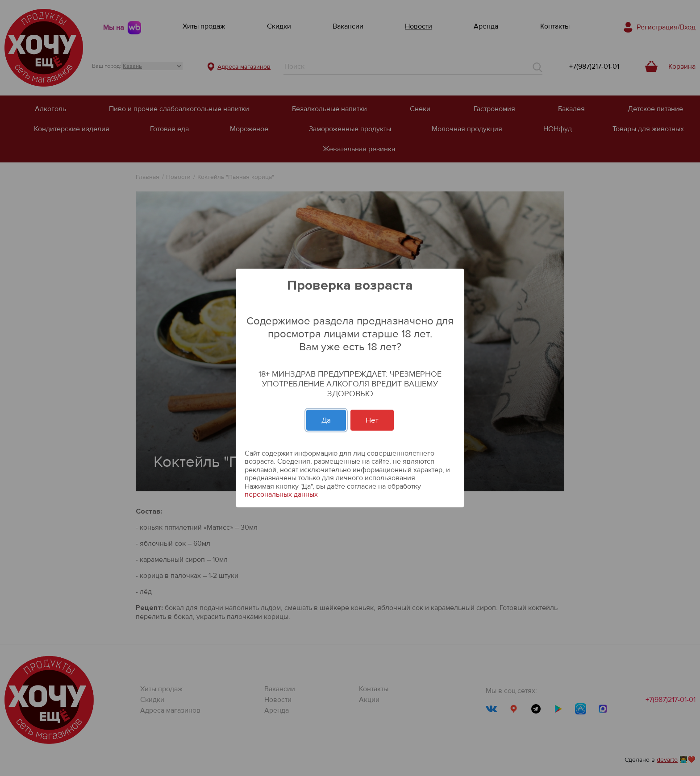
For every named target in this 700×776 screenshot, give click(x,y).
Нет (372, 420)
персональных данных (281, 494)
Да (326, 420)
